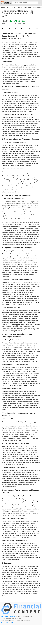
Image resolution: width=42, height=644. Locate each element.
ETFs (13, 7)
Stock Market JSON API (8, 616)
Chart (31, 29)
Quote (4, 29)
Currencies (27, 7)
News (9, 7)
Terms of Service (17, 623)
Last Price (5, 19)
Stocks (3, 7)
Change (19, 19)
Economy (20, 7)
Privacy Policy (5, 623)
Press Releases (21, 29)
